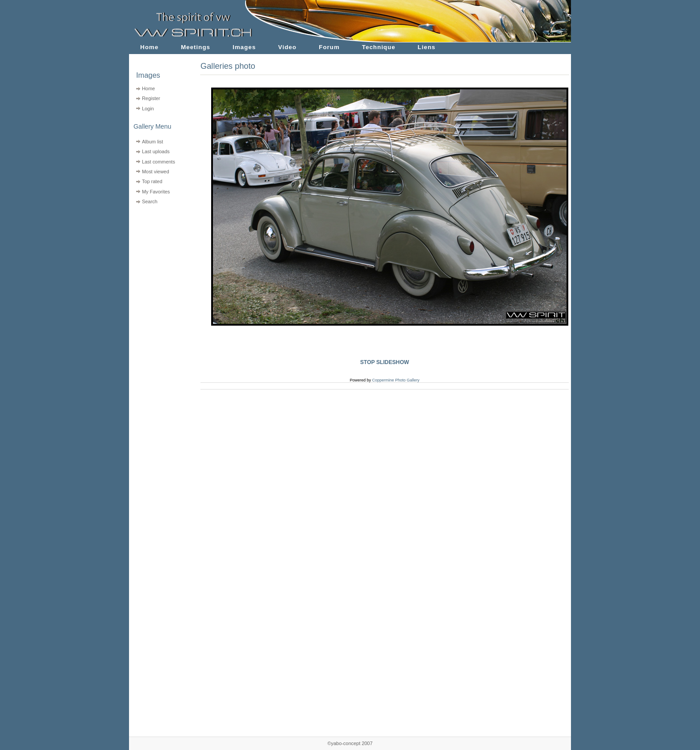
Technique (379, 47)
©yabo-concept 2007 (350, 743)
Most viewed (156, 172)
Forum (329, 47)
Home (149, 47)
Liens (427, 47)
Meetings (196, 47)
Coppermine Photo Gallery (396, 380)
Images (244, 47)
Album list (152, 142)
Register (151, 98)
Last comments (158, 162)
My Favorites (156, 192)
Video (287, 47)
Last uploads (156, 151)
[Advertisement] (159, 264)
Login (148, 109)
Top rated (152, 181)
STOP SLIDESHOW (385, 362)
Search (150, 201)
